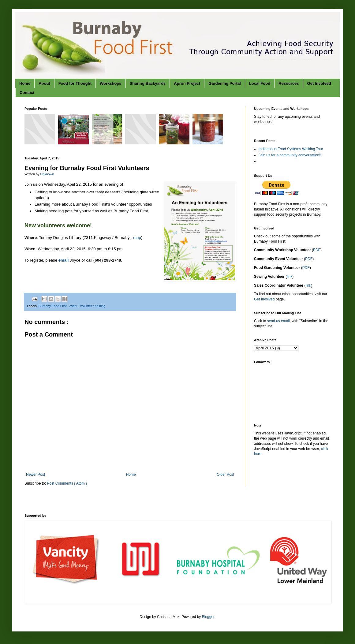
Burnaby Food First (53, 306)
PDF (317, 250)
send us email (278, 321)
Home (25, 83)
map (137, 238)
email (64, 260)
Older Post (225, 475)
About (44, 83)
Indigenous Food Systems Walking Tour (291, 149)
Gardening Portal (224, 83)
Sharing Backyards (148, 83)
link (290, 277)
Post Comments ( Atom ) (67, 483)
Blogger (208, 617)
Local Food (260, 83)
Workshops (111, 83)
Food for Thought (75, 83)
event (74, 306)
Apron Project (187, 83)
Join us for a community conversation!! (290, 155)
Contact (27, 93)
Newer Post (35, 475)
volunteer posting (93, 306)
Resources (289, 83)
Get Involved (319, 83)
